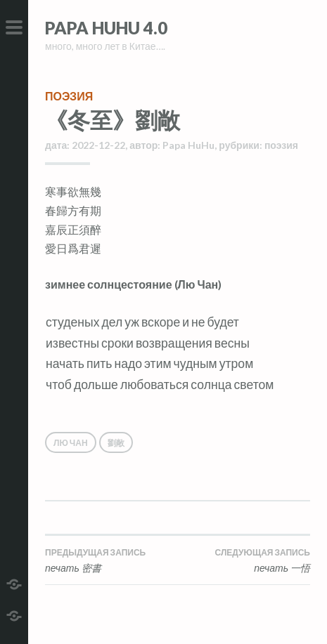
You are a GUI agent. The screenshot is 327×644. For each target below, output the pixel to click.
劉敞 (116, 443)
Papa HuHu (188, 145)
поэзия (69, 96)
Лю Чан (71, 443)
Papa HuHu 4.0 (106, 28)
